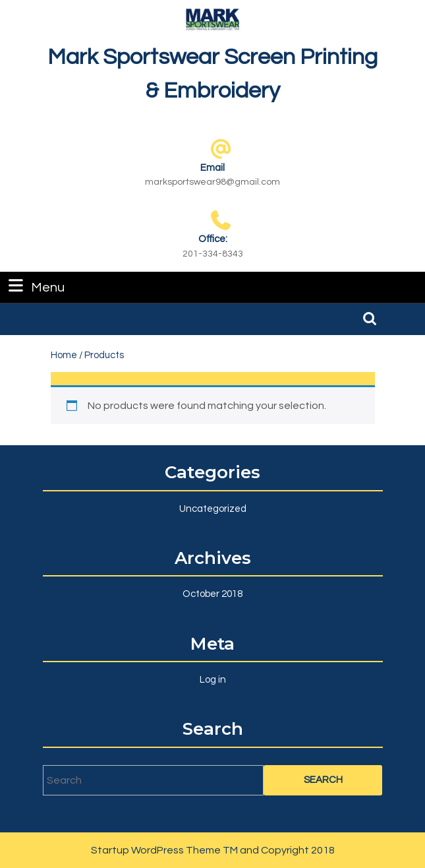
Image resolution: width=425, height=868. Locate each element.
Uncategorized (213, 509)
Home (64, 355)
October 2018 (212, 594)
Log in (213, 680)
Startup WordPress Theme (156, 850)
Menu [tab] (35, 286)
